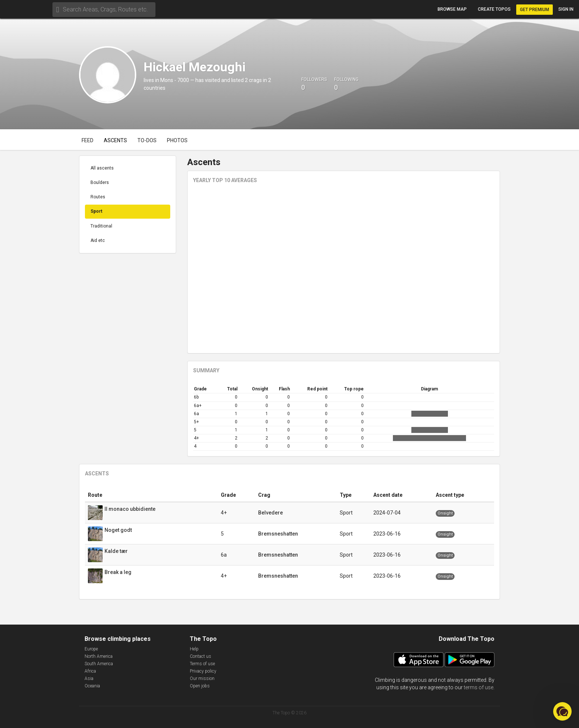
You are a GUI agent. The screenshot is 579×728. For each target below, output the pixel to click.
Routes (98, 197)
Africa (90, 671)
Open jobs (200, 686)
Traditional (101, 226)
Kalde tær (117, 551)
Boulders (100, 182)
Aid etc (98, 240)
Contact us (201, 656)
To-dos (147, 140)
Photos (177, 140)
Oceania (92, 686)
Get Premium (535, 10)
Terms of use (202, 664)
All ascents (102, 168)
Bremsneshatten (278, 534)
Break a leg (119, 572)
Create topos (494, 9)
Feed (88, 140)
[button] (562, 711)
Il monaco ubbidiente (131, 509)
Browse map (452, 9)
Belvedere (270, 513)
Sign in (566, 9)
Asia (89, 679)
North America (99, 656)
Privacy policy (203, 671)
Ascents (115, 140)
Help (194, 649)
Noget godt (119, 530)
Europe (91, 649)
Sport (96, 211)
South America (99, 664)
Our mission (202, 679)
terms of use (479, 687)
